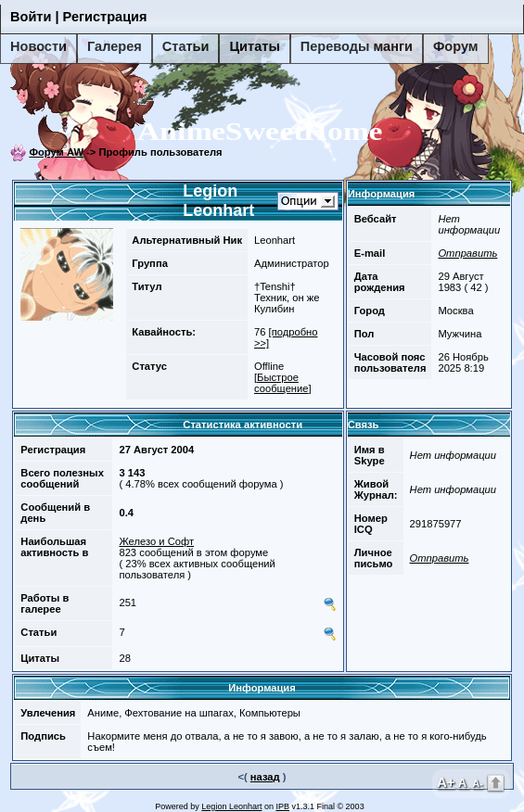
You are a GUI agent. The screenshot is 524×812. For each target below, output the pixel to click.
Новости (38, 46)
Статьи (186, 46)
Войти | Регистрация (79, 17)
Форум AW (56, 152)
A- (478, 783)
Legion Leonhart (231, 806)
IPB (282, 806)
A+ (446, 782)
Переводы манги (357, 46)
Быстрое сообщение (281, 383)
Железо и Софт (156, 541)
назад (265, 777)
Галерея (115, 46)
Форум (456, 46)
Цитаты (254, 46)
